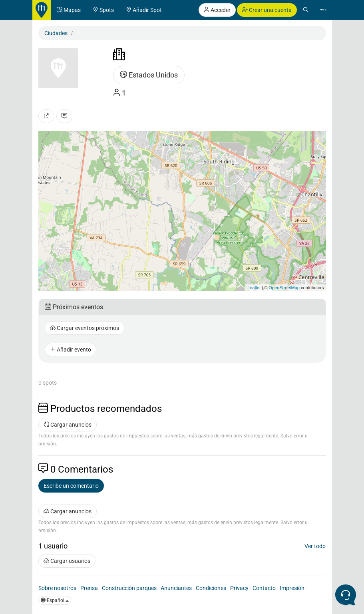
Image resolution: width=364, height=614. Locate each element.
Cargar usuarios (67, 561)
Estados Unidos (149, 75)
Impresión (292, 588)
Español (55, 600)
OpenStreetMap (284, 288)
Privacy (239, 588)
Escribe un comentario (71, 486)
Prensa (89, 588)
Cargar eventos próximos (85, 328)
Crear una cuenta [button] (267, 10)
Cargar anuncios (68, 425)
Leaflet (254, 288)
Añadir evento (71, 350)
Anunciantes (176, 588)
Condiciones (211, 588)
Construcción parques (129, 588)
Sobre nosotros (57, 588)
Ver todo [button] (315, 546)
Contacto (264, 588)
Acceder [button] (217, 10)
